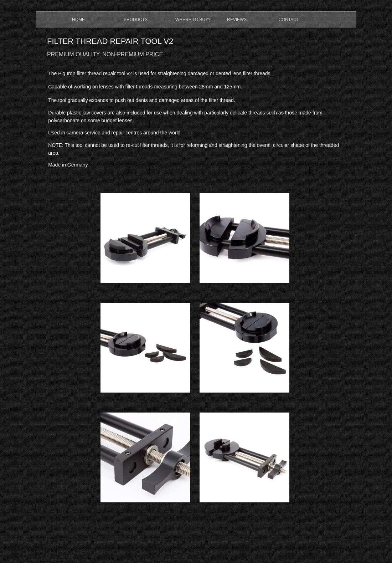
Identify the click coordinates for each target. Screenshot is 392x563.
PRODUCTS (136, 20)
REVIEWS (237, 20)
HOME (78, 20)
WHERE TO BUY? (193, 20)
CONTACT (289, 20)
